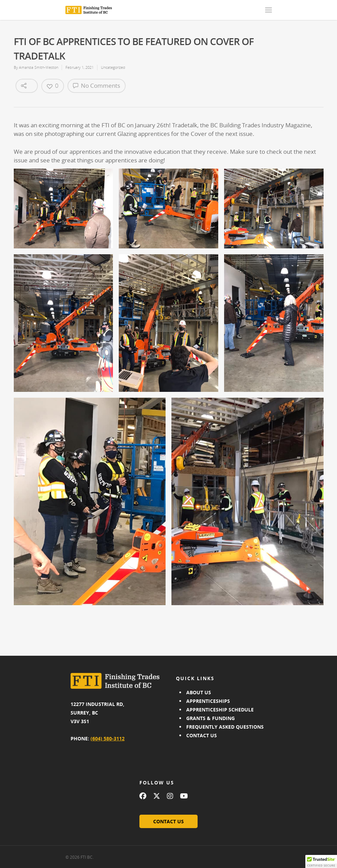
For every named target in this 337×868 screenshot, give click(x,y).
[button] (321, 861)
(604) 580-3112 (108, 738)
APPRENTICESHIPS (208, 701)
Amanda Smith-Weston (39, 67)
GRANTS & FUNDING (210, 718)
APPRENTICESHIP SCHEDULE (220, 710)
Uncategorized (113, 67)
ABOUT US (199, 692)
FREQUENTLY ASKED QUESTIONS (225, 727)
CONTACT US (202, 735)
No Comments (97, 85)
